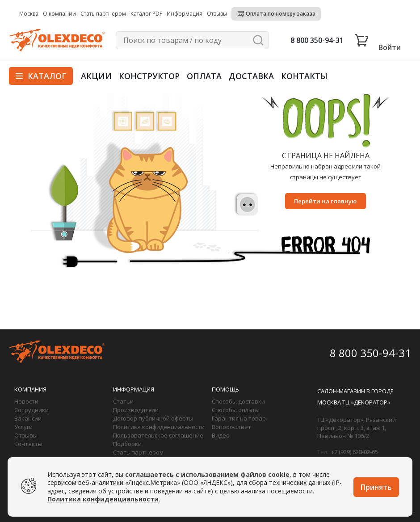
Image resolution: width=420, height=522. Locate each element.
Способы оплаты (236, 410)
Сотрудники (31, 410)
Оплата (204, 76)
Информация (134, 389)
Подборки (127, 444)
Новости (26, 401)
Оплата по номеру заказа (281, 14)
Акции (96, 76)
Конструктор (149, 76)
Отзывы (26, 435)
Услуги (23, 427)
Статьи (123, 401)
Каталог (41, 76)
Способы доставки (238, 401)
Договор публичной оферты (153, 418)
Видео (221, 435)
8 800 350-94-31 (317, 40)
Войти (390, 47)
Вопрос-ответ (231, 427)
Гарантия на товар (239, 418)
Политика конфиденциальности (159, 427)
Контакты (304, 76)
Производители (136, 410)
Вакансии (28, 418)
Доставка (251, 76)
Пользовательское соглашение (158, 435)
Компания (30, 389)
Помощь (225, 389)
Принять (376, 487)
